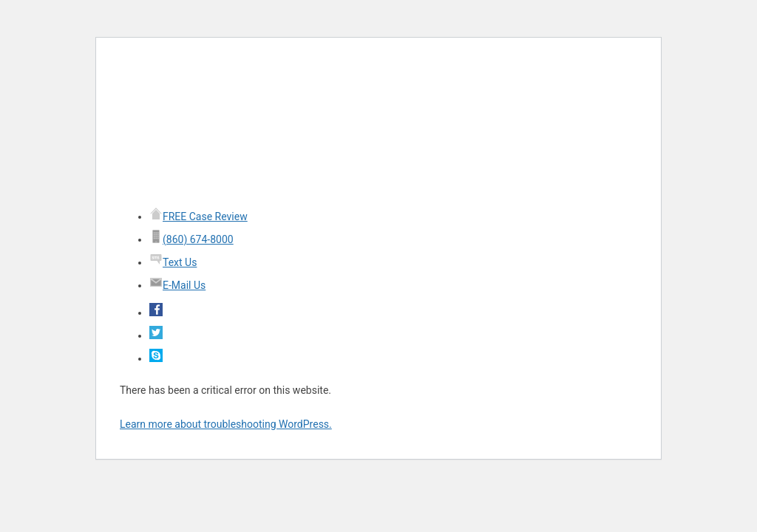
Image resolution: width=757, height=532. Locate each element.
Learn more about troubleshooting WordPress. (226, 424)
